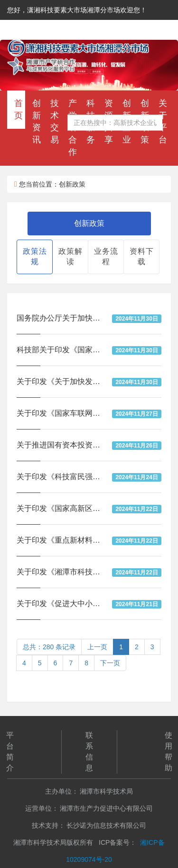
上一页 (97, 647)
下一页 (110, 663)
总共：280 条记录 (49, 647)
